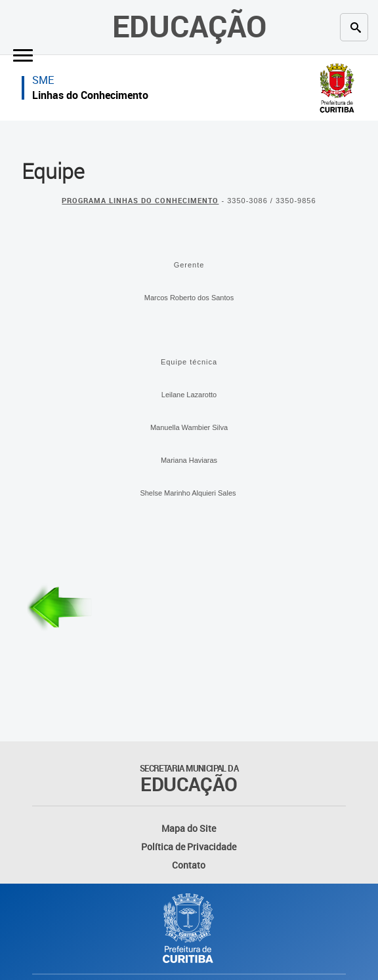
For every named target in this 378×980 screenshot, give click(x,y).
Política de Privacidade (189, 847)
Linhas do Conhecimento (90, 95)
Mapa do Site (189, 828)
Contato (189, 865)
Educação (189, 26)
